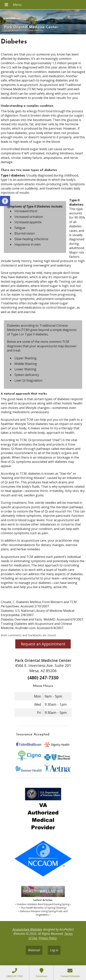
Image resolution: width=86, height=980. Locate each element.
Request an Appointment (43, 644)
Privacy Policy (48, 938)
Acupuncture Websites (27, 929)
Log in (54, 950)
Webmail (34, 950)
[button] (5, 201)
